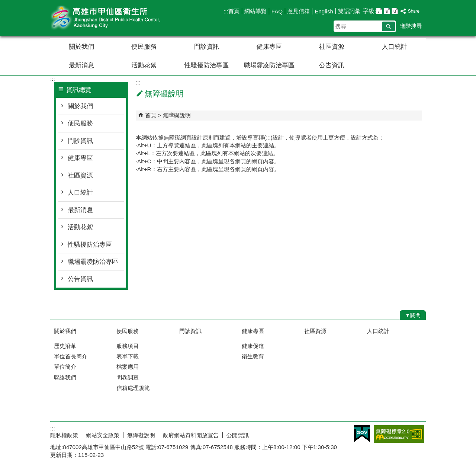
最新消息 (81, 65)
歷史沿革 (65, 346)
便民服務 (144, 47)
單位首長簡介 (71, 356)
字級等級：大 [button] (395, 11)
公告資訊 (332, 65)
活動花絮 (144, 65)
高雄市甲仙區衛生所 (113, 18)
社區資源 (332, 47)
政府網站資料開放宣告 (191, 435)
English (324, 11)
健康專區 (269, 47)
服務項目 (128, 346)
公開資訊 (238, 435)
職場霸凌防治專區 (269, 65)
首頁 (234, 11)
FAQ (277, 11)
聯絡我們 (65, 377)
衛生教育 (253, 356)
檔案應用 (128, 367)
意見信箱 (299, 11)
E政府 (362, 434)
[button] (388, 26)
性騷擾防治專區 (207, 65)
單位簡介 (65, 367)
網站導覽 (255, 11)
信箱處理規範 (133, 388)
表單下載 (128, 356)
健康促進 (253, 346)
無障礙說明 (177, 115)
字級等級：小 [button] (379, 11)
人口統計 (395, 47)
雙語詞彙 (349, 11)
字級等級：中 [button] (387, 11)
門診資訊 (207, 47)
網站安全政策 (103, 435)
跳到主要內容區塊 (4, 4)
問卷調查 (128, 377)
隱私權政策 (64, 435)
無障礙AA (399, 434)
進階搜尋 (411, 26)
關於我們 (81, 47)
